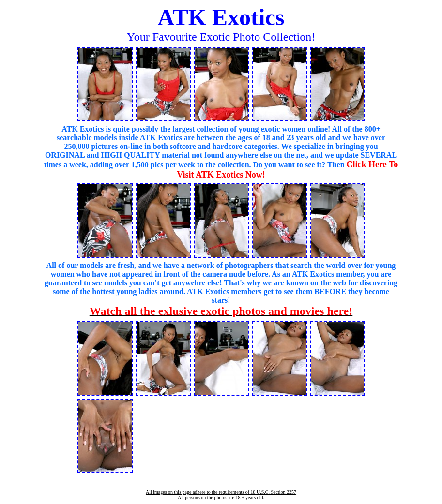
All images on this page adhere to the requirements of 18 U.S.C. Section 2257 (221, 492)
